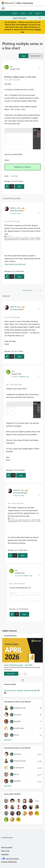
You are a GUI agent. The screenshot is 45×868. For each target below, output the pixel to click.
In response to (15, 213)
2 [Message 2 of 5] (11, 351)
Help (30, 13)
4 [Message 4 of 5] (11, 271)
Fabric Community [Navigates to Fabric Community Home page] (25, 3)
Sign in (23, 13)
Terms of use (5, 851)
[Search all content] (27, 18)
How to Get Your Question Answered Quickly (21, 690)
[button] (24, 56)
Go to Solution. (26, 167)
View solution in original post (15, 264)
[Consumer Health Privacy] (23, 862)
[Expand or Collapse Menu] (3, 8)
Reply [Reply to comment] (19, 277)
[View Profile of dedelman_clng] (15, 208)
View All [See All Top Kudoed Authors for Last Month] (8, 786)
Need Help (14, 176)
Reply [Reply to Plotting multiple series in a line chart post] (19, 186)
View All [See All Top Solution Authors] (8, 740)
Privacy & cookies (7, 847)
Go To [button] (38, 13)
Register (15, 13)
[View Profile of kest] (11, 66)
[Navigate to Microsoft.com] (8, 3)
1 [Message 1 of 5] (11, 181)
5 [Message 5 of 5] (16, 609)
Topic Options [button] (35, 56)
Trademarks (5, 854)
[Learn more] (11, 674)
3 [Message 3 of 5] (13, 470)
